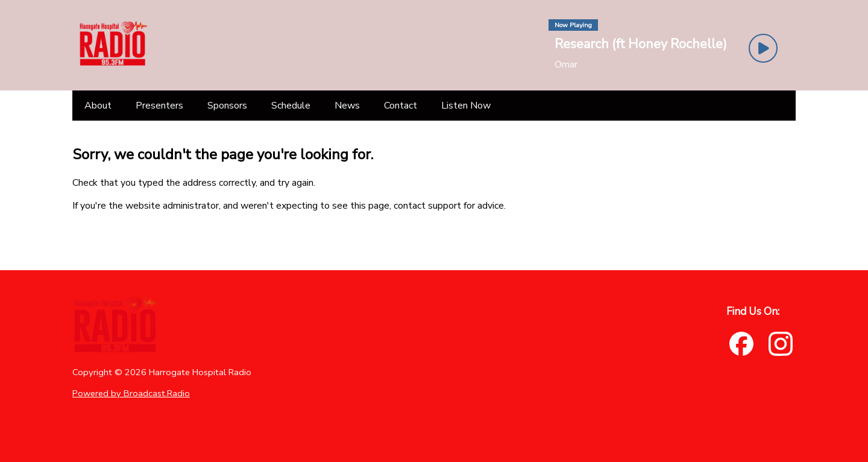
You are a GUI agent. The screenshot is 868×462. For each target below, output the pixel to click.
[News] (347, 106)
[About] (98, 106)
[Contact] (401, 106)
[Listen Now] (466, 106)
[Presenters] (159, 106)
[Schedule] (291, 106)
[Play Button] (763, 48)
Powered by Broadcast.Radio (131, 393)
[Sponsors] (227, 106)
